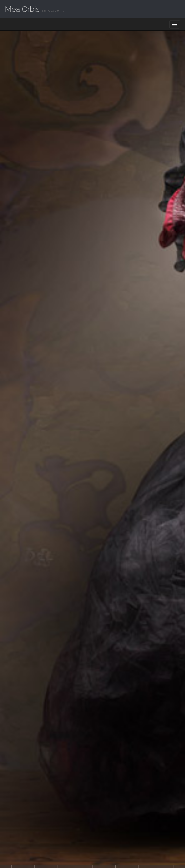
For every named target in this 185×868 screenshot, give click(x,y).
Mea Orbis (22, 9)
